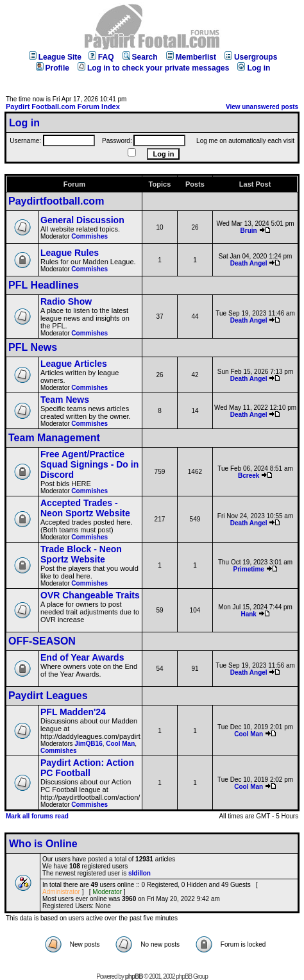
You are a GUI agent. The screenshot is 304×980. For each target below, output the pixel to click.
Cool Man (120, 744)
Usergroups (251, 57)
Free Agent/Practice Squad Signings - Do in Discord (89, 464)
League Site (55, 57)
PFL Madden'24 (73, 712)
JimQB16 (88, 744)
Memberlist (191, 57)
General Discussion (82, 220)
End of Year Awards (82, 657)
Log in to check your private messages (153, 68)
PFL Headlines (44, 285)
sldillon (139, 873)
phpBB (134, 976)
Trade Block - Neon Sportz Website (81, 554)
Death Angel (249, 263)
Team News (65, 400)
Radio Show (66, 301)
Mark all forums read (37, 816)
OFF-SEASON (42, 641)
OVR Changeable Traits (90, 595)
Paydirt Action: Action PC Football (87, 768)
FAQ (101, 57)
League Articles (74, 364)
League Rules (70, 253)
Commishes (89, 236)
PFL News (33, 347)
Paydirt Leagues (48, 696)
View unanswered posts (262, 107)
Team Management (54, 438)
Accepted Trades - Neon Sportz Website (85, 508)
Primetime (248, 569)
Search (140, 57)
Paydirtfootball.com (56, 201)
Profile (53, 68)
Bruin (249, 231)
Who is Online (43, 844)
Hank (248, 614)
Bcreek (249, 476)
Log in (254, 68)
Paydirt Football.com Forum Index (63, 106)
